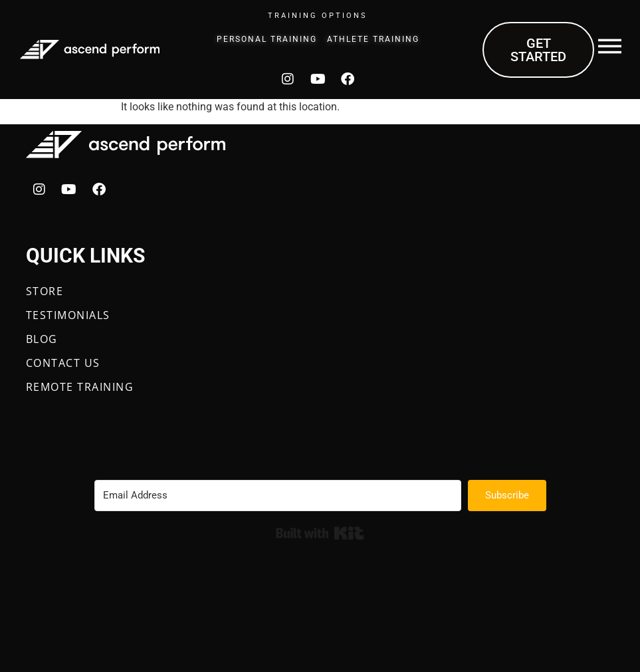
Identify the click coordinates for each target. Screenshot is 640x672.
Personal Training (267, 39)
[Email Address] (278, 496)
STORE (45, 291)
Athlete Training (373, 39)
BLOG (42, 339)
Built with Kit (320, 533)
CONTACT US (63, 363)
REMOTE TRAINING (80, 387)
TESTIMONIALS (68, 315)
